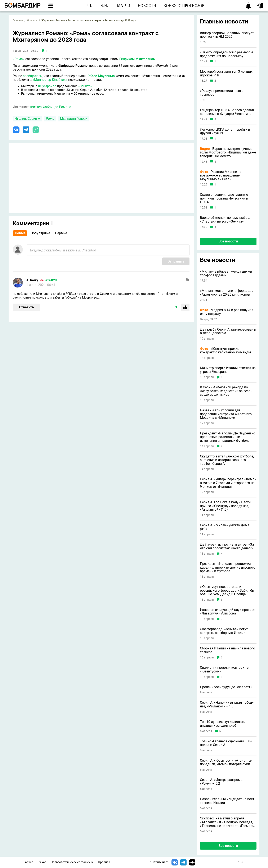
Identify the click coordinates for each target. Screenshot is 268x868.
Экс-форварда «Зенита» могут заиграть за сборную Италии (224, 631)
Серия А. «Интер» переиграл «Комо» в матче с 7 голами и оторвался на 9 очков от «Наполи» (228, 483)
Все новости (228, 241)
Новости (32, 21)
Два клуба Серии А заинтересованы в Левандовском (228, 331)
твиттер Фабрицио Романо (50, 107)
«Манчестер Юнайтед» (50, 80)
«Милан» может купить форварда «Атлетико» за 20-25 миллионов (227, 293)
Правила (104, 862)
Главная (18, 21)
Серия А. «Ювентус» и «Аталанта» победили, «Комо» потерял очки (226, 762)
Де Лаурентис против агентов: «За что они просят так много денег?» (227, 546)
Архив (29, 862)
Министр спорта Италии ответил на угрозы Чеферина (228, 370)
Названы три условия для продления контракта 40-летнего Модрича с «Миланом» (226, 414)
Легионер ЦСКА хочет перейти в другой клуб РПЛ (225, 131)
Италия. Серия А (27, 119)
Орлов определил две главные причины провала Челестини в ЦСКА (224, 198)
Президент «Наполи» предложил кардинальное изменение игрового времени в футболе (228, 567)
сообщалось (32, 76)
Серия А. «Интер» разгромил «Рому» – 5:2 (222, 782)
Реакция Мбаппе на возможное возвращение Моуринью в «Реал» (221, 176)
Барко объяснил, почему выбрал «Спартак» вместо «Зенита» (226, 220)
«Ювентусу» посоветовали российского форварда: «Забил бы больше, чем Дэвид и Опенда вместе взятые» (227, 590)
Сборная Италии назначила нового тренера (227, 650)
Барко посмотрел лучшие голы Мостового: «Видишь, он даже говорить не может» (228, 153)
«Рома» (19, 59)
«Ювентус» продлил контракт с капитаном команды (225, 351)
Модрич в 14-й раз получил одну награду (227, 312)
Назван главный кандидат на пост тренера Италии (227, 801)
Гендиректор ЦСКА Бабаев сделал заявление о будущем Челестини (227, 112)
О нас (43, 862)
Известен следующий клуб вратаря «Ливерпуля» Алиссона (228, 612)
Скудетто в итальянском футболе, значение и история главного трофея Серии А (227, 460)
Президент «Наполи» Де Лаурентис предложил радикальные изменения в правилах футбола (227, 437)
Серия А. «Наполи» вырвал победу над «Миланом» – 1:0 (227, 704)
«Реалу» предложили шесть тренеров (222, 93)
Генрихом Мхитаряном (137, 59)
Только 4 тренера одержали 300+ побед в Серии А (226, 743)
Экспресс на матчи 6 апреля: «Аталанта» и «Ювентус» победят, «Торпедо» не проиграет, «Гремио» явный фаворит (227, 822)
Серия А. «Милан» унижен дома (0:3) (225, 527)
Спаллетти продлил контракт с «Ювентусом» (224, 669)
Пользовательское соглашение (72, 862)
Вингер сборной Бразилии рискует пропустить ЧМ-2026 (227, 35)
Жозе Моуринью (102, 76)
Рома (50, 119)
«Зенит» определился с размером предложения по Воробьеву (226, 54)
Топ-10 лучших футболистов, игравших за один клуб (222, 724)
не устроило (47, 86)
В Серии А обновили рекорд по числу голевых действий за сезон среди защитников (226, 391)
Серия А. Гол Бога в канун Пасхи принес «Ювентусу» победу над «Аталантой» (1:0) (225, 506)
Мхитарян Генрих (74, 119)
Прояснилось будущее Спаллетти (226, 687)
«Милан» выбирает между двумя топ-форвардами (226, 273)
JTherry (32, 280)
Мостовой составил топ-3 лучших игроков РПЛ (226, 73)
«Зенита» (85, 86)
